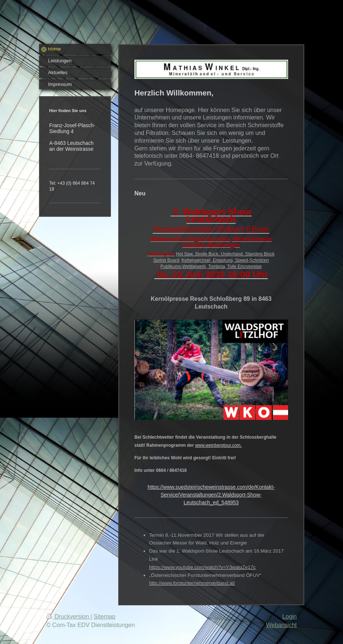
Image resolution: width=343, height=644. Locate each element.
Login (289, 617)
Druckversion (69, 617)
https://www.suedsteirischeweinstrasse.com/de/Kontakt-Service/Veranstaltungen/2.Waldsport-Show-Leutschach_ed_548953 (211, 495)
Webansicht (281, 625)
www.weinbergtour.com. (218, 445)
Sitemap (104, 617)
